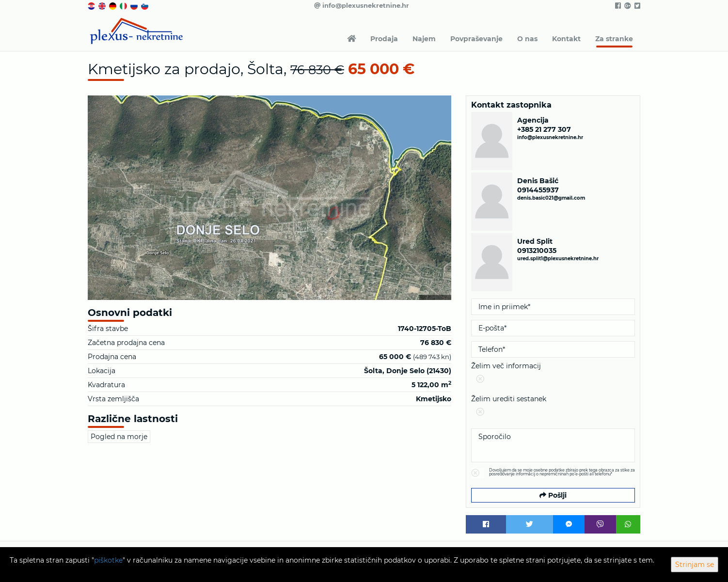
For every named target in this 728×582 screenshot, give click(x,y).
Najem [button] (424, 39)
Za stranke (614, 39)
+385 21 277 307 (544, 129)
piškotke (108, 560)
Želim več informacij (553, 374)
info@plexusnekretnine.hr (362, 5)
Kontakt (566, 39)
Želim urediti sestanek (553, 407)
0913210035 (537, 251)
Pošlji (553, 495)
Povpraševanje (476, 39)
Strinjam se (695, 565)
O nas (527, 39)
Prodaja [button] (384, 39)
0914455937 (538, 190)
